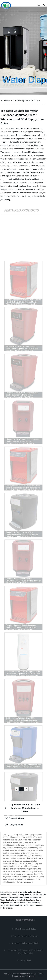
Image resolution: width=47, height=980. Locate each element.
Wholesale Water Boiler (19, 897)
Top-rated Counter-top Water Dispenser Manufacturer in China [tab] (22, 808)
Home (7, 101)
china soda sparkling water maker (21, 895)
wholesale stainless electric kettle (15, 905)
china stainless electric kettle (26, 936)
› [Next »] (31, 789)
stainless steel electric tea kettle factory (17, 892)
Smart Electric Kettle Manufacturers (25, 903)
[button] (39, 6)
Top (40, 973)
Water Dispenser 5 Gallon (26, 929)
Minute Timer (26, 960)
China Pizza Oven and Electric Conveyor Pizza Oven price (26, 952)
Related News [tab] (14, 825)
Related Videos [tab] (15, 818)
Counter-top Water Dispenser (27, 101)
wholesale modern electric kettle (26, 943)
